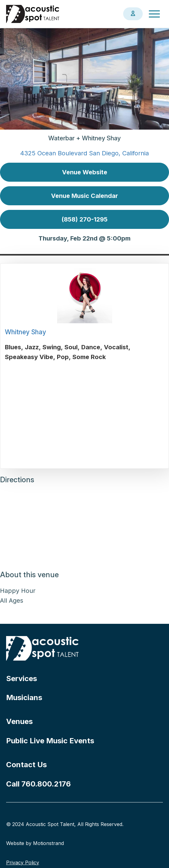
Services (22, 678)
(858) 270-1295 (84, 219)
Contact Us (26, 765)
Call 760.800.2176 (39, 784)
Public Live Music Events (50, 741)
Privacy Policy (23, 862)
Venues (19, 721)
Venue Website (85, 172)
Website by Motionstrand (35, 843)
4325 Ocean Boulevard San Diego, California (84, 153)
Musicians (24, 697)
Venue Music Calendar (84, 196)
